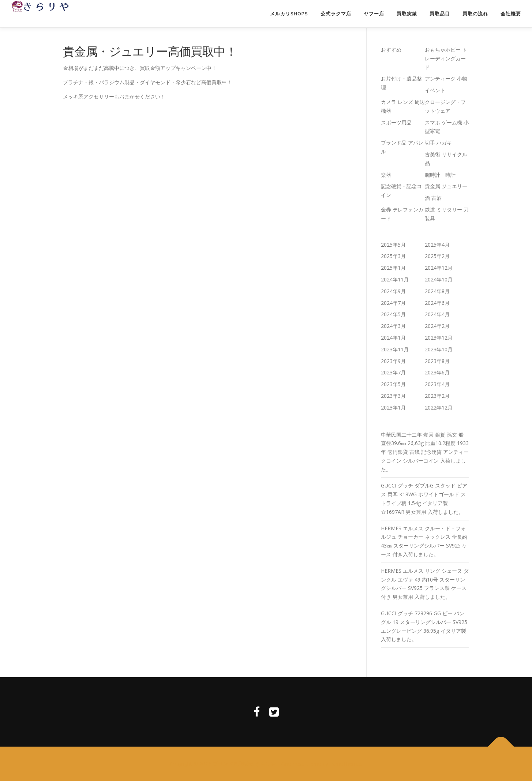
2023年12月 (439, 338)
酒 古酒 (433, 198)
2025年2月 (437, 256)
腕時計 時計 (440, 175)
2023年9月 (393, 361)
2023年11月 (395, 349)
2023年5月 (393, 384)
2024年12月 (439, 268)
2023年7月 (393, 372)
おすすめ (391, 50)
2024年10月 (439, 279)
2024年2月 (437, 326)
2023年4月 (437, 384)
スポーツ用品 (396, 122)
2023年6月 (437, 372)
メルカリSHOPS (289, 14)
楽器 (386, 175)
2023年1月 (393, 408)
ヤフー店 (374, 14)
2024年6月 (437, 303)
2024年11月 (395, 279)
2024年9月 (393, 291)
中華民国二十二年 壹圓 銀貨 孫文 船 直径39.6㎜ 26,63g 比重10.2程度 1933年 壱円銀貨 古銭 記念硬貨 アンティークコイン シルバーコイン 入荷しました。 (425, 452)
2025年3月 (393, 256)
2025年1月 (393, 268)
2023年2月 (437, 396)
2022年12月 (439, 408)
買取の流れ (475, 14)
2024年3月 (393, 326)
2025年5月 (393, 245)
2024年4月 (437, 314)
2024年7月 (393, 303)
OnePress (293, 764)
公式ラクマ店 (336, 14)
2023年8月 (437, 361)
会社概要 (511, 14)
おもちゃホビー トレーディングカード (446, 58)
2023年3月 (393, 396)
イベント (435, 90)
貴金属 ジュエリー (446, 186)
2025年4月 (437, 245)
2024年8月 (437, 291)
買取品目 (440, 14)
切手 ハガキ (438, 143)
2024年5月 (393, 314)
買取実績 (407, 14)
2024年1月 (393, 338)
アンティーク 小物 (446, 79)
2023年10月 (439, 349)
